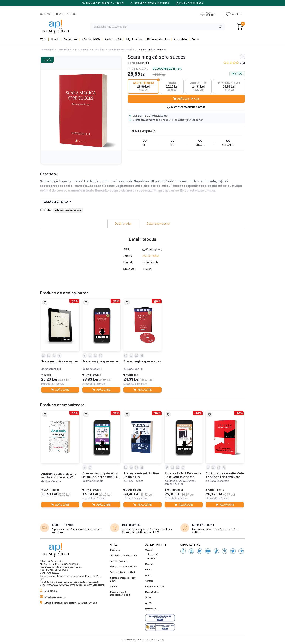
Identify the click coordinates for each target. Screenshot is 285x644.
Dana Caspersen (219, 481)
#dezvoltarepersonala (68, 210)
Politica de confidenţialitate (123, 567)
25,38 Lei (173, 494)
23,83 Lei (90, 379)
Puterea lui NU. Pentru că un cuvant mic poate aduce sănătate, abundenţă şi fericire (183, 475)
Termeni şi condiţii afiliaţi (122, 572)
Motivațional (82, 50)
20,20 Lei (49, 379)
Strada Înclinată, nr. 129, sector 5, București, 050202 (68, 603)
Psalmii (152, 558)
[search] (157, 27)
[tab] (123, 224)
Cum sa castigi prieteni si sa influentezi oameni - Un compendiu (101, 475)
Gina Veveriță (53, 481)
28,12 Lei (214, 494)
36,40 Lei (49, 494)
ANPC (148, 603)
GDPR (148, 597)
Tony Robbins (135, 481)
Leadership (98, 50)
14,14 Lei (90, 494)
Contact (149, 581)
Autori (148, 575)
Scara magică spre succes (60, 361)
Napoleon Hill (140, 63)
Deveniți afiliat (152, 592)
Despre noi (116, 550)
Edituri (149, 570)
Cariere (114, 586)
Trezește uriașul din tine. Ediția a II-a (141, 475)
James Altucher (174, 484)
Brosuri (149, 564)
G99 (162, 640)
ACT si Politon (151, 256)
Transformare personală (121, 50)
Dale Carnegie (95, 481)
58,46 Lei (131, 494)
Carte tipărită (47, 50)
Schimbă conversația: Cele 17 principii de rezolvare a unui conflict (225, 475)
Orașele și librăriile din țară (123, 555)
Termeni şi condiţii (119, 561)
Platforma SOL (152, 609)
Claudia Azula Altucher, (182, 481)
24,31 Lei (131, 379)
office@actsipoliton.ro (53, 597)
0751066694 (49, 591)
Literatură (153, 554)
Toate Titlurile (64, 50)
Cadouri (149, 550)
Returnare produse (155, 586)
